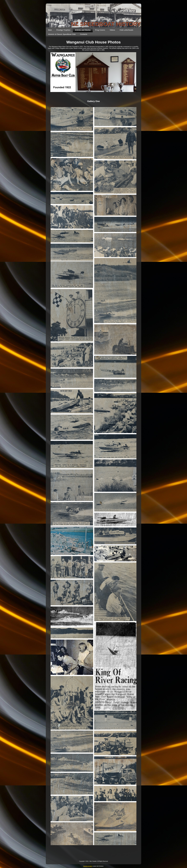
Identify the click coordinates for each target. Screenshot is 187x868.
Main (50, 30)
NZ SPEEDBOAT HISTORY (106, 24)
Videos (112, 30)
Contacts (84, 34)
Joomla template (88, 866)
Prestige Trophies (63, 30)
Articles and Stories (83, 30)
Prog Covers (100, 30)
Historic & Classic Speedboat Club (62, 34)
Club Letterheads (126, 30)
